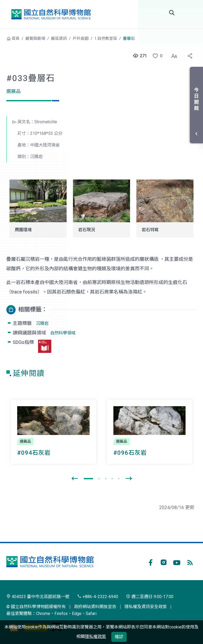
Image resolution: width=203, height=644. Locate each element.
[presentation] (75, 479)
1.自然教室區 (106, 39)
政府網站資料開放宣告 (95, 607)
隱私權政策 (95, 636)
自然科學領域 (63, 333)
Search (172, 13)
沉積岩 (42, 323)
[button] (156, 56)
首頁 (16, 39)
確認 (119, 637)
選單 (190, 13)
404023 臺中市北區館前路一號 (38, 597)
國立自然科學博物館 (51, 14)
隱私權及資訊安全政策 (146, 607)
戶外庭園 (81, 39)
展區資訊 (59, 39)
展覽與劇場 (35, 39)
